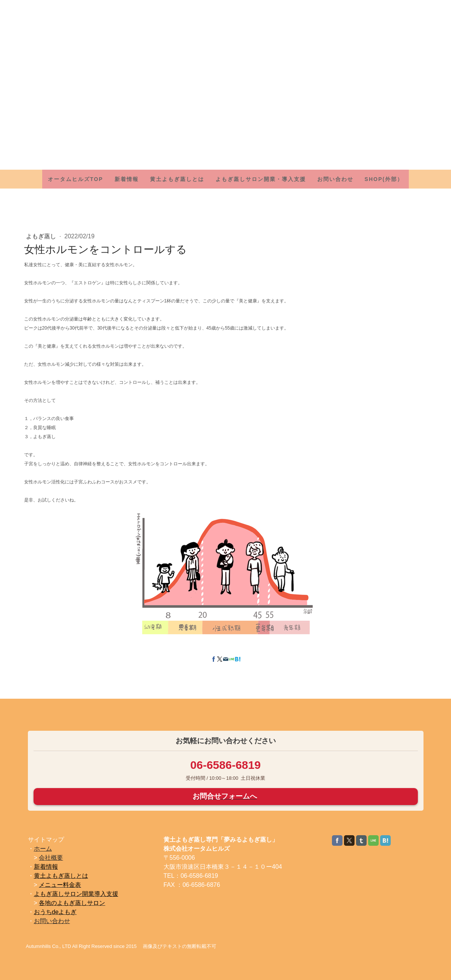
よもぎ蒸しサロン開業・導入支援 (261, 179)
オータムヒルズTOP (76, 179)
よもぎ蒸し (42, 236)
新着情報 (127, 179)
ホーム (43, 849)
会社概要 (51, 858)
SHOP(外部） (384, 179)
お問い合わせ (335, 179)
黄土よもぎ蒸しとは (177, 179)
